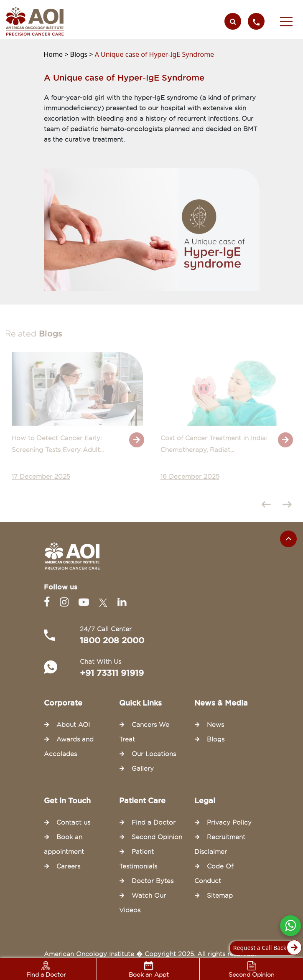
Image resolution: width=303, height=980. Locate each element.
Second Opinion (157, 837)
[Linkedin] (122, 602)
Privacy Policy (229, 823)
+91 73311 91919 (112, 673)
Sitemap (220, 896)
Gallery (143, 769)
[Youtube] (85, 602)
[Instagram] (66, 602)
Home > (57, 54)
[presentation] (268, 506)
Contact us (73, 823)
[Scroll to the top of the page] (288, 539)
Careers (68, 866)
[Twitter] (105, 602)
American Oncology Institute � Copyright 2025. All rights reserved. (150, 954)
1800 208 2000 (112, 640)
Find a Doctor (154, 823)
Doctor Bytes (153, 881)
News (215, 725)
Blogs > (83, 54)
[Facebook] (48, 602)
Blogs (216, 739)
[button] (286, 21)
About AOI (73, 725)
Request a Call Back (265, 948)
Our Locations (154, 754)
